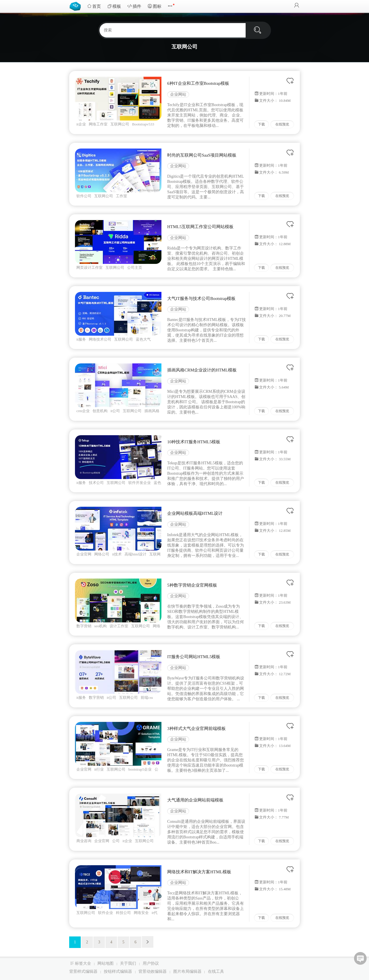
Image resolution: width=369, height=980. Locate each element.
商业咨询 (84, 841)
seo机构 (100, 626)
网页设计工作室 (90, 267)
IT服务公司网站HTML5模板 (194, 657)
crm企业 (83, 411)
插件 (134, 6)
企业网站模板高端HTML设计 (195, 513)
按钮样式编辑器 (118, 971)
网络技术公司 (100, 339)
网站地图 (106, 963)
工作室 (122, 196)
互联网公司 (120, 124)
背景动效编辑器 (153, 971)
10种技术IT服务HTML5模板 (194, 442)
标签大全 (83, 963)
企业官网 (84, 554)
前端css (147, 698)
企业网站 (178, 94)
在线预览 (282, 124)
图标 (155, 6)
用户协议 (151, 963)
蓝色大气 (143, 339)
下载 (261, 124)
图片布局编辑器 (187, 971)
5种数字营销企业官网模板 (192, 585)
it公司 (115, 411)
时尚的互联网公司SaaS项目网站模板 (202, 155)
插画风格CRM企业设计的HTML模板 (202, 370)
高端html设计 (135, 554)
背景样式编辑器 (83, 971)
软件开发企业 (140, 483)
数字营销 (84, 626)
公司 (116, 841)
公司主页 (135, 267)
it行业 (99, 769)
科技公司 (123, 913)
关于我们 (128, 963)
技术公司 (96, 483)
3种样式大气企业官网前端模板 (196, 729)
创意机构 (100, 411)
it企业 (81, 124)
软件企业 (106, 913)
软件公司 (84, 196)
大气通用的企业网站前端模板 (195, 800)
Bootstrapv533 (143, 124)
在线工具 (216, 971)
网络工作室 (98, 124)
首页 (94, 6)
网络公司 (102, 554)
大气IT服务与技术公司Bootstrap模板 (202, 298)
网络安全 (141, 913)
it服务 (81, 339)
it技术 (117, 554)
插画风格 (152, 411)
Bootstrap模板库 (76, 6)
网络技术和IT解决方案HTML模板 (199, 872)
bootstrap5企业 (140, 769)
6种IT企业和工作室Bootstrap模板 (198, 83)
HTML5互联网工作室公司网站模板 (200, 227)
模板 (114, 6)
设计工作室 (119, 626)
